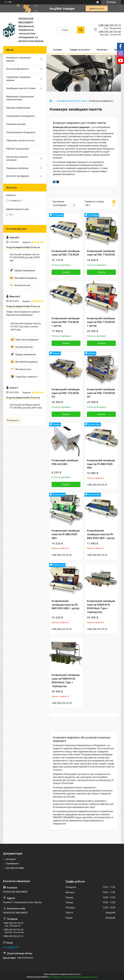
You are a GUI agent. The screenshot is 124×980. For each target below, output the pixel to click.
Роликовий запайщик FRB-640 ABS (65, 462)
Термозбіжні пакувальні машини (18, 79)
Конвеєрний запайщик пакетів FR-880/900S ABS (101, 464)
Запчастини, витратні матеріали (17, 158)
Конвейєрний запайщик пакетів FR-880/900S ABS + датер (101, 534)
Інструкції (11, 859)
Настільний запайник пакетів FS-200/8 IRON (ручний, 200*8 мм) (25, 257)
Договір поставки (15, 868)
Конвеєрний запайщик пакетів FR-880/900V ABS (66, 534)
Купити (66, 272)
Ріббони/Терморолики (18, 149)
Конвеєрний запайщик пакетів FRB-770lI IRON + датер (101, 322)
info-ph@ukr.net (11, 947)
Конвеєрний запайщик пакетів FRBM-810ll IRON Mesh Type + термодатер (66, 680)
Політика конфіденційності (85, 977)
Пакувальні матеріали (17, 168)
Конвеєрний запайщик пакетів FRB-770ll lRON (101, 253)
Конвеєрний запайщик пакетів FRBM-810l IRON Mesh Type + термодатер (101, 606)
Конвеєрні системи (16, 124)
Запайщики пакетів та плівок (72, 101)
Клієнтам (102, 50)
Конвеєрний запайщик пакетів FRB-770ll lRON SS (101, 393)
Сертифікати (12, 864)
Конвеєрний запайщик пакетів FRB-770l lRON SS (66, 393)
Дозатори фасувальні (17, 69)
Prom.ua (77, 974)
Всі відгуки (13, 420)
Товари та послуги (79, 50)
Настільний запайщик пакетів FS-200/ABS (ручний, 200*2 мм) (26, 406)
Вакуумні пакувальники (18, 108)
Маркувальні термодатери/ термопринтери (20, 98)
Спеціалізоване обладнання (21, 132)
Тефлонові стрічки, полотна (20, 140)
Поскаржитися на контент (61, 977)
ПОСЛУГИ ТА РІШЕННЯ (18, 176)
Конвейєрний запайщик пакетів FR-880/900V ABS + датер (65, 605)
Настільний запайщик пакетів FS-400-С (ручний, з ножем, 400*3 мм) (26, 326)
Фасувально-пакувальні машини (19, 59)
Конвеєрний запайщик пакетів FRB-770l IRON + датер (66, 322)
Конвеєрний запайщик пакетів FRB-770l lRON (66, 253)
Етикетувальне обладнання (20, 116)
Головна (58, 50)
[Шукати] (81, 30)
